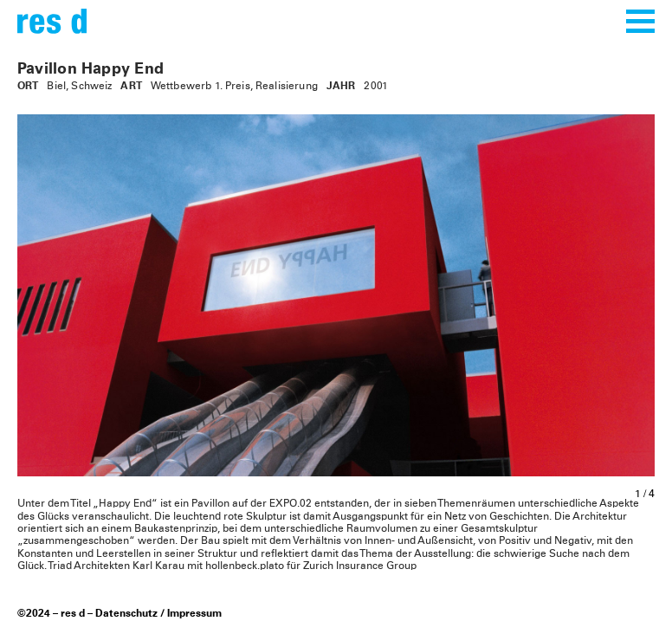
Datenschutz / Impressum (158, 614)
